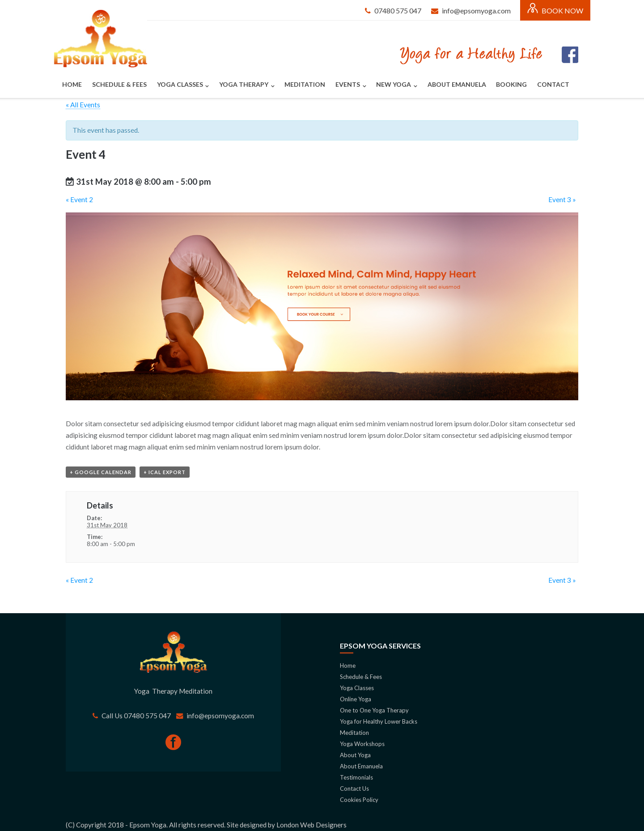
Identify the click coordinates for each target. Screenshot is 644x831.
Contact (553, 84)
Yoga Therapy (244, 84)
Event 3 (562, 199)
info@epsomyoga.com (476, 11)
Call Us (113, 716)
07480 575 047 (398, 11)
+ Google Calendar (101, 472)
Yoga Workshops (362, 744)
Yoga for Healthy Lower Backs (379, 721)
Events (348, 84)
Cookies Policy (359, 800)
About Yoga (355, 755)
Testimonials (356, 777)
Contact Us (355, 789)
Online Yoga (356, 699)
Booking (511, 84)
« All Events (83, 105)
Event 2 (79, 199)
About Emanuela (457, 84)
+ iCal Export (165, 472)
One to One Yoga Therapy (374, 710)
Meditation (305, 84)
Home (72, 84)
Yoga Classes (180, 84)
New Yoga (394, 84)
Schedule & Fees (119, 84)
